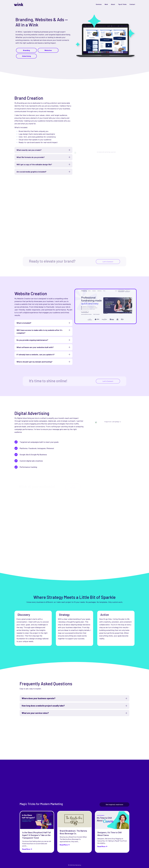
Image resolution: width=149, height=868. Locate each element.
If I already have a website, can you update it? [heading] (36, 354)
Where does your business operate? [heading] (39, 698)
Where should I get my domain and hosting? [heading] (34, 362)
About (113, 4)
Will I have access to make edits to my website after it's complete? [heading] (39, 331)
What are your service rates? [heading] (35, 713)
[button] (69, 150)
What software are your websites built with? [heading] (35, 347)
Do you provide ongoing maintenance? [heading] (32, 340)
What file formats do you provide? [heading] (31, 157)
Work (106, 4)
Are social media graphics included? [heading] (31, 172)
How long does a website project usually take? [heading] (43, 706)
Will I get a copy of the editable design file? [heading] (34, 164)
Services (99, 4)
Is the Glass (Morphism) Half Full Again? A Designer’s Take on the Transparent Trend (36, 835)
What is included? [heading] (24, 323)
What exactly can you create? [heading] (29, 150)
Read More (27, 849)
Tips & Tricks (122, 4)
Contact (132, 4)
